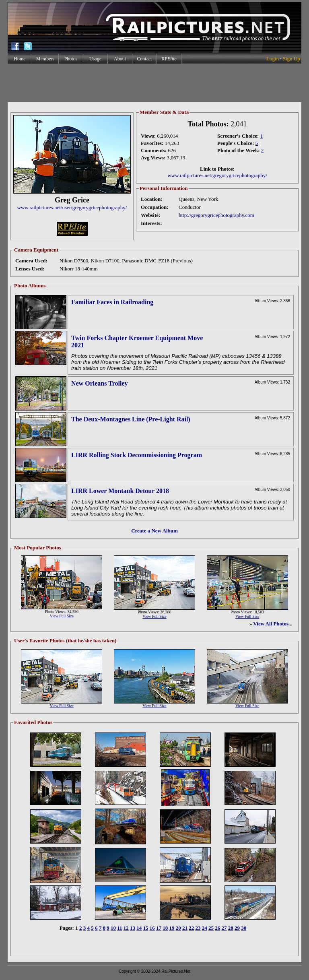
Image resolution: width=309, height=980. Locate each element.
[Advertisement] (154, 83)
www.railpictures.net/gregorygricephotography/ (217, 175)
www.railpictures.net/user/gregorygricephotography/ (72, 207)
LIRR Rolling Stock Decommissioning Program (137, 455)
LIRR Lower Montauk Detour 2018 (120, 491)
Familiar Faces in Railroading (112, 302)
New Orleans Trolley (99, 383)
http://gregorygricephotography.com (216, 215)
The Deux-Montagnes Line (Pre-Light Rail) (131, 419)
